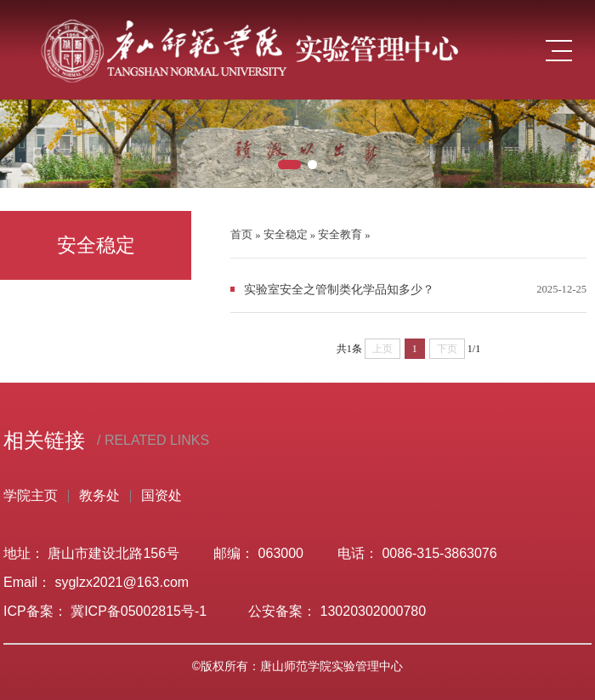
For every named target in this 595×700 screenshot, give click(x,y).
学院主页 (31, 495)
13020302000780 (374, 611)
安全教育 (340, 235)
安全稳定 (286, 235)
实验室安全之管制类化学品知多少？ (339, 289)
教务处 (99, 495)
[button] (289, 165)
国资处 (161, 495)
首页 (241, 235)
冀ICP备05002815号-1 (142, 611)
